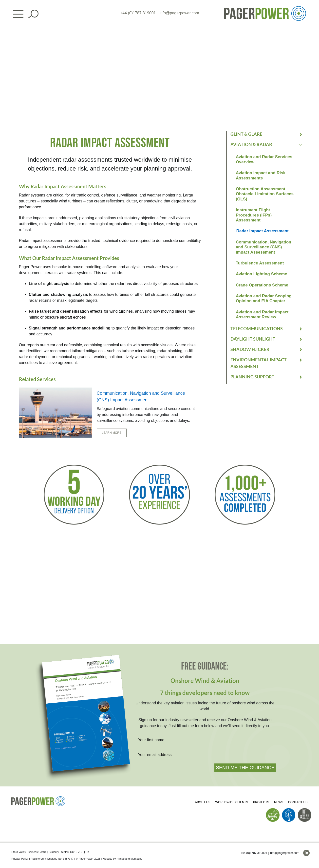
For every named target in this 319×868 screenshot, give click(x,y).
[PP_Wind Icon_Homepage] (289, 810)
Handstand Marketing (130, 859)
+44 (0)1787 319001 (138, 13)
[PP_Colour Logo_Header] (265, 8)
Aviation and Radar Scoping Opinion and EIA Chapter (264, 298)
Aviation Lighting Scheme (262, 274)
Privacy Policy (20, 859)
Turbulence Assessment (260, 263)
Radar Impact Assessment (263, 231)
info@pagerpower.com (179, 13)
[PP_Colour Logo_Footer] (38, 798)
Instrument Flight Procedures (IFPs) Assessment (254, 215)
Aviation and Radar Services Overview (264, 159)
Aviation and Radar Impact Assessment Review (262, 315)
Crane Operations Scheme (262, 285)
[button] (267, 134)
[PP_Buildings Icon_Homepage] (305, 810)
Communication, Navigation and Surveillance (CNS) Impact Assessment (264, 247)
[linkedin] (306, 853)
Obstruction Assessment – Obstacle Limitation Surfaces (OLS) (265, 194)
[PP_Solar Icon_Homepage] (273, 810)
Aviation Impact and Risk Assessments (261, 175)
